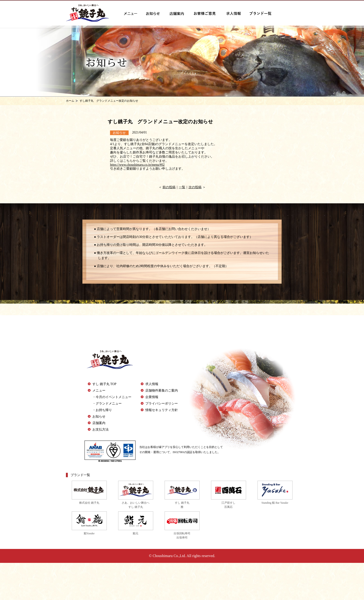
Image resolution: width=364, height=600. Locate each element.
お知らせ (99, 417)
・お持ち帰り (102, 410)
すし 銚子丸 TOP (104, 384)
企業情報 (152, 397)
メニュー (99, 391)
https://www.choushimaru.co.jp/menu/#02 (137, 165)
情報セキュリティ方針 (162, 410)
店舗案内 (99, 423)
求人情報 (152, 384)
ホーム (70, 101)
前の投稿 (169, 187)
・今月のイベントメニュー (112, 397)
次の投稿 (195, 187)
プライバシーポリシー (162, 404)
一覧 (182, 187)
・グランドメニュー (107, 404)
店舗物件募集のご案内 (162, 391)
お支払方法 (101, 430)
